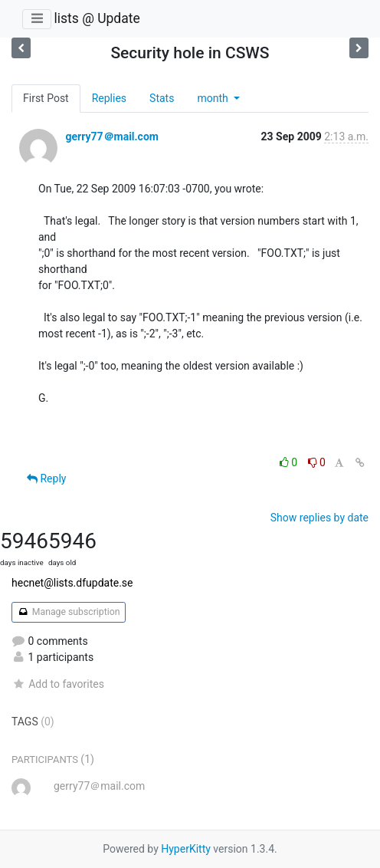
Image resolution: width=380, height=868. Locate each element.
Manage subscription (69, 612)
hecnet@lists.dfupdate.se (72, 583)
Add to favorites (58, 684)
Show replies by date (319, 518)
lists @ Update (97, 18)
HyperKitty (186, 849)
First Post (46, 98)
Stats (162, 98)
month (214, 98)
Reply (46, 478)
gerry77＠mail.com (111, 136)
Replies (109, 98)
